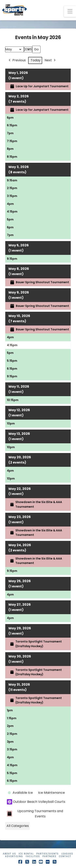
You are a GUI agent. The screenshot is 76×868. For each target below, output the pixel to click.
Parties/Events (48, 854)
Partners (49, 856)
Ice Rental (26, 854)
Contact (65, 856)
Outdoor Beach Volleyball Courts (36, 802)
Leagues (67, 854)
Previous (17, 60)
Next (50, 60)
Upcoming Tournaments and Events (35, 814)
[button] (70, 11)
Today (36, 60)
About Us (9, 854)
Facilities (33, 856)
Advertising (14, 856)
